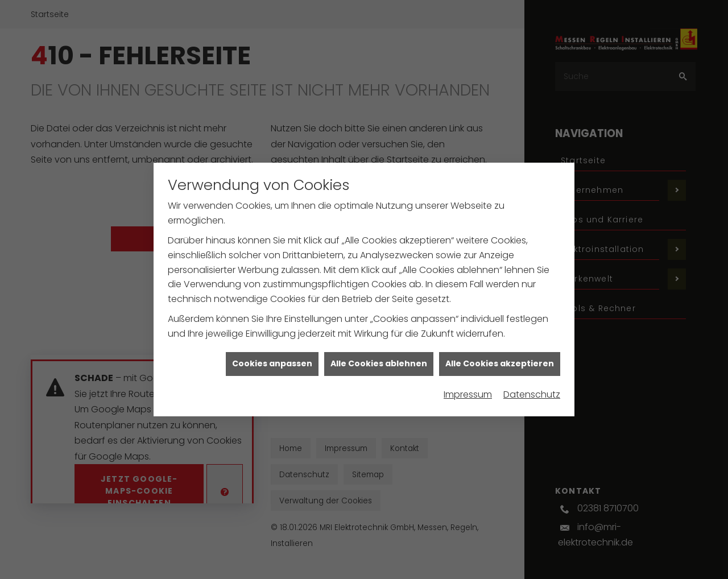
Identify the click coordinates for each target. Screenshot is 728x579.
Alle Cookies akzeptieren (500, 373)
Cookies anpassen (272, 373)
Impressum (468, 404)
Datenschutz (532, 404)
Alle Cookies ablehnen (379, 373)
